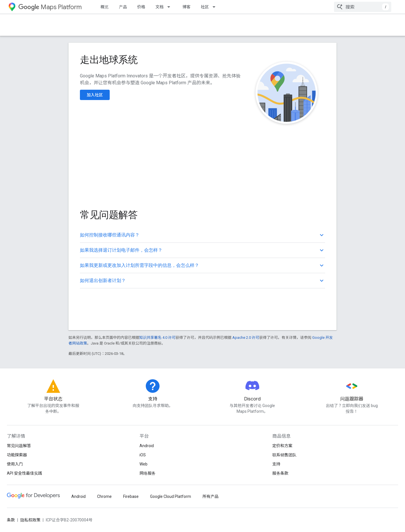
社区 (205, 7)
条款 (11, 520)
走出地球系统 (109, 60)
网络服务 (148, 473)
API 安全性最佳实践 (24, 473)
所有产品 (211, 496)
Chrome (104, 496)
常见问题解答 (19, 446)
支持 (276, 464)
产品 (123, 7)
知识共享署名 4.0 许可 (157, 338)
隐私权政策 (30, 520)
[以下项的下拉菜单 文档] (170, 7)
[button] (202, 235)
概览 (105, 7)
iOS (143, 455)
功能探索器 (17, 455)
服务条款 (280, 473)
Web (143, 464)
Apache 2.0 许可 (246, 338)
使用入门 (15, 464)
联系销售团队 (284, 455)
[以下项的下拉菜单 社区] (216, 7)
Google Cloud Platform (171, 496)
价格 (141, 7)
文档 (160, 7)
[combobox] (363, 7)
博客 (186, 7)
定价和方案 (282, 446)
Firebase (131, 496)
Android (147, 446)
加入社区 (95, 95)
